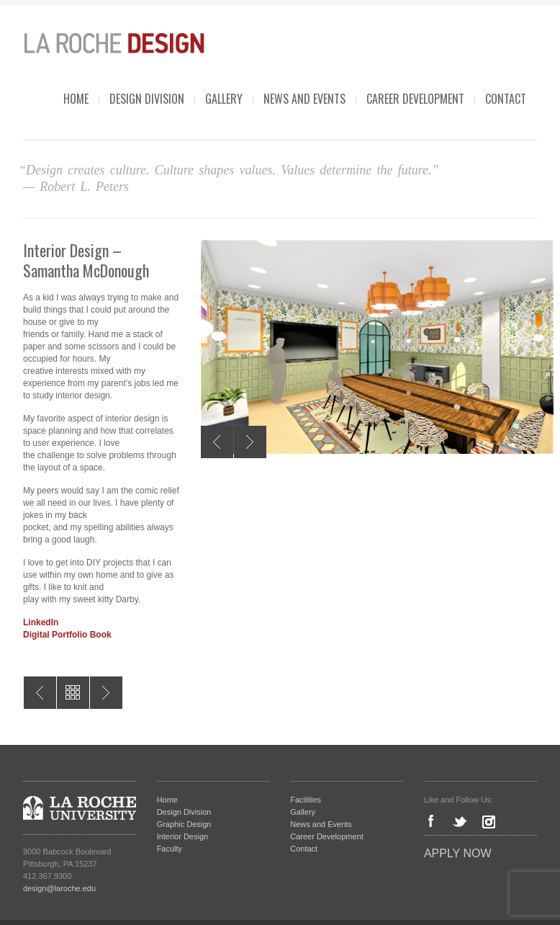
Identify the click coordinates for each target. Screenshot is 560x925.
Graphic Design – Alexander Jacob (106, 693)
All (73, 693)
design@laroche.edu (59, 888)
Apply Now (458, 853)
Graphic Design (184, 824)
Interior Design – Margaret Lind (40, 693)
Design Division (147, 99)
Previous (217, 442)
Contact (506, 99)
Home (76, 99)
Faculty (170, 849)
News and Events (304, 99)
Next (250, 442)
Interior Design (183, 836)
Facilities (306, 800)
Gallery (224, 99)
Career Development (415, 99)
